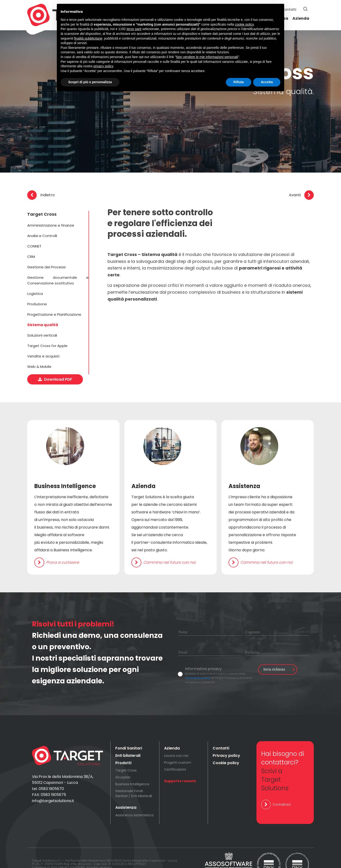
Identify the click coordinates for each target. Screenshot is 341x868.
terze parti (134, 29)
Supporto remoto (180, 769)
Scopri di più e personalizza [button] (90, 82)
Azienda (301, 18)
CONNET (34, 246)
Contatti (289, 9)
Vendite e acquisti (43, 356)
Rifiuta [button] (239, 82)
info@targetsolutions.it (53, 788)
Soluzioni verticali (42, 335)
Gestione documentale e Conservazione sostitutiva (58, 280)
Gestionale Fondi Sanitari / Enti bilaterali (134, 781)
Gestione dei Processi (46, 267)
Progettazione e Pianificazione (54, 314)
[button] (305, 9)
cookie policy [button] (244, 24)
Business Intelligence (132, 772)
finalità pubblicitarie (88, 38)
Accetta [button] (267, 82)
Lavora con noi (176, 743)
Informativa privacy (203, 656)
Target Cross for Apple (47, 346)
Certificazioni (175, 757)
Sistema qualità (43, 325)
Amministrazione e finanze (51, 225)
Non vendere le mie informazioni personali (207, 57)
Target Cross (126, 758)
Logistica (35, 294)
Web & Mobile (39, 367)
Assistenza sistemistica (134, 803)
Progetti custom (178, 750)
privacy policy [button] (103, 66)
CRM (31, 257)
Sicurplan (123, 765)
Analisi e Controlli (42, 236)
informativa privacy (198, 666)
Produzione (37, 304)
